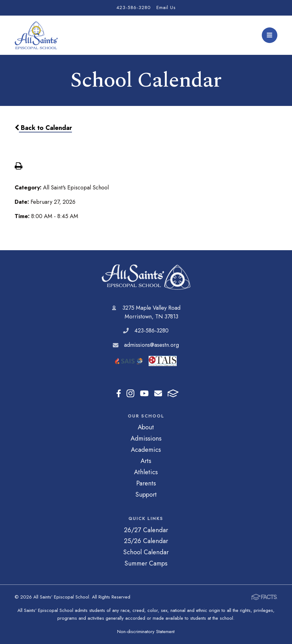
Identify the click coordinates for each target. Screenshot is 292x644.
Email (158, 393)
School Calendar (146, 552)
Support (146, 494)
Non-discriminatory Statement (146, 632)
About (146, 427)
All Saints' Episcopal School (146, 277)
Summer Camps (146, 563)
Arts (146, 461)
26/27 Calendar (146, 530)
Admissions (146, 438)
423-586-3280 (134, 7)
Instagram (130, 393)
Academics (146, 450)
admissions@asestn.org (151, 345)
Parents (146, 483)
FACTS (173, 393)
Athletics (146, 472)
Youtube (144, 393)
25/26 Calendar (146, 541)
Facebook (119, 393)
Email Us (166, 7)
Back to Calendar (43, 128)
